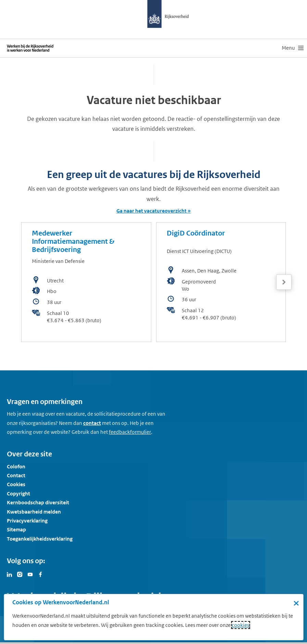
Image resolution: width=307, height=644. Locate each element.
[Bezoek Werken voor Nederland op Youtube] (30, 574)
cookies (240, 625)
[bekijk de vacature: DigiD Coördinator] (221, 282)
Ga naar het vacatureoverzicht (151, 211)
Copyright (18, 494)
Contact (16, 475)
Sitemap (16, 529)
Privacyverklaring (27, 521)
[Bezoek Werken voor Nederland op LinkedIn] (10, 574)
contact (92, 423)
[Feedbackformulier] (130, 432)
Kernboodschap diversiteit (38, 502)
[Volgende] (284, 282)
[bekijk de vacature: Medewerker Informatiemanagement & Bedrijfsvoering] (86, 282)
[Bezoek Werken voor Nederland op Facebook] (40, 574)
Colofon (16, 466)
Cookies (16, 484)
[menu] (293, 48)
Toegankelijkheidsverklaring (40, 539)
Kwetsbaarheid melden (34, 512)
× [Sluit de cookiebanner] (296, 603)
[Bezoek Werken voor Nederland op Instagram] (20, 574)
